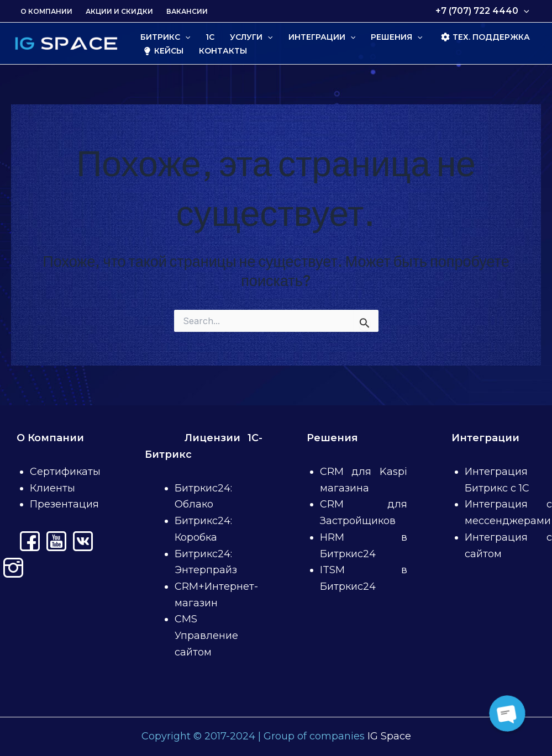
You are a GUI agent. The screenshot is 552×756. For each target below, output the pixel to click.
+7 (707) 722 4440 (482, 11)
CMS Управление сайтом (206, 635)
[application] (524, 11)
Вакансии (187, 11)
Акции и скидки (119, 11)
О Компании (46, 11)
